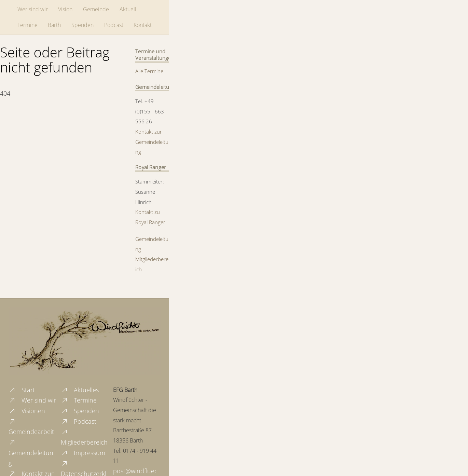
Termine (27, 25)
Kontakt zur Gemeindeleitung (152, 142)
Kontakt (143, 25)
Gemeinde (96, 9)
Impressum (83, 453)
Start (22, 390)
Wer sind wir (33, 9)
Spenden (82, 25)
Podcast (114, 25)
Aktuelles (80, 390)
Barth (54, 25)
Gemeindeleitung (31, 453)
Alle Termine (149, 71)
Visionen (27, 411)
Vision (65, 9)
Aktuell (128, 9)
